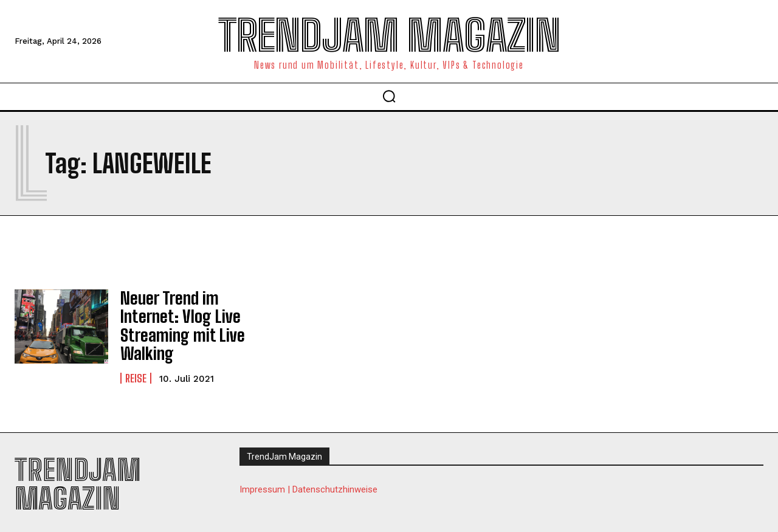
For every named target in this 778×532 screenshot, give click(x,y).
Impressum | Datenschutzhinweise (308, 481)
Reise (136, 368)
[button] (389, 96)
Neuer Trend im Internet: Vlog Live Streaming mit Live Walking (175, 321)
